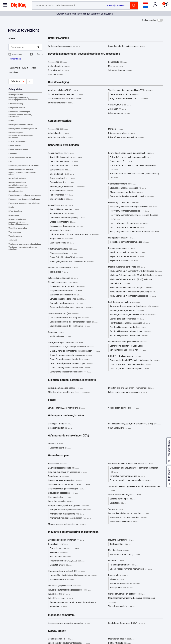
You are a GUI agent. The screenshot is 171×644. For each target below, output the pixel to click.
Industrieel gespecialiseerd (64, 586)
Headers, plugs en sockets (67, 187)
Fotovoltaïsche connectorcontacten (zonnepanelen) (133, 168)
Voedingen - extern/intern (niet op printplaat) (23, 248)
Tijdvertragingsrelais (121, 606)
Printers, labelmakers (122, 133)
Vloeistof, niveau (61, 565)
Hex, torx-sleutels (60, 497)
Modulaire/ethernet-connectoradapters (131, 288)
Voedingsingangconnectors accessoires (72, 262)
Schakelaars (14, 215)
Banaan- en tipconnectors (63, 268)
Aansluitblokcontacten (64, 166)
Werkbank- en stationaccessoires (129, 518)
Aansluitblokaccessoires (66, 157)
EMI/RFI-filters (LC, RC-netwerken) (66, 408)
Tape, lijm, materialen (18, 228)
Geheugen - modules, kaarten (21, 125)
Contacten (56, 332)
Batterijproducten (16, 95)
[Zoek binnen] (23, 47)
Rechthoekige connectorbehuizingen (131, 332)
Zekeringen (117, 109)
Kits (10, 162)
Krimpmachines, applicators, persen (69, 506)
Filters (11, 121)
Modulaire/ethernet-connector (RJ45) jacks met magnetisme (131, 282)
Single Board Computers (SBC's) (126, 623)
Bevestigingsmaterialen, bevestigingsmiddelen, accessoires (23, 99)
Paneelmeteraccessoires (125, 584)
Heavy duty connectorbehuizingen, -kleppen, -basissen (134, 218)
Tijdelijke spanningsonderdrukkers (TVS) (131, 90)
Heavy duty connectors (124, 203)
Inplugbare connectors (122, 238)
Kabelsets (13, 153)
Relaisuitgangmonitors (124, 565)
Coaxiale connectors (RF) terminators (70, 326)
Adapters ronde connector (66, 291)
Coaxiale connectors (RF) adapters (69, 318)
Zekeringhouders (119, 113)
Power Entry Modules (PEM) (66, 257)
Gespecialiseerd (62, 182)
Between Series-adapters (63, 278)
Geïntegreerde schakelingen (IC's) (23, 129)
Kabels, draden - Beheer (18, 149)
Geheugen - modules (61, 424)
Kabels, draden (15, 145)
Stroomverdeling (61, 199)
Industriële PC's (59, 594)
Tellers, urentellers (121, 588)
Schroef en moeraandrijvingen (127, 476)
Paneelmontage (61, 195)
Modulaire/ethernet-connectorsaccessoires (133, 296)
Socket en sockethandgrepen (125, 495)
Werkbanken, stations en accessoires (129, 513)
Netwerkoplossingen (17, 178)
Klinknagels (117, 62)
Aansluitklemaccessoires (64, 210)
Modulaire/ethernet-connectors (126, 267)
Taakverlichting (120, 544)
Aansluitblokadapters (64, 162)
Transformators (15, 236)
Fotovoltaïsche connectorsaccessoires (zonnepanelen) (134, 176)
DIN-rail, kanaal (62, 174)
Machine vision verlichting (125, 555)
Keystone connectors (122, 248)
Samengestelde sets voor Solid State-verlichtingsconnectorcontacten (128, 348)
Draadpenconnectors (63, 222)
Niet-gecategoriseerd (17, 182)
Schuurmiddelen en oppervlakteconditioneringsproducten (134, 489)
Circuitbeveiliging (16, 104)
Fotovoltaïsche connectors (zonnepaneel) (131, 153)
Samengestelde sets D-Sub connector (70, 372)
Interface (55, 444)
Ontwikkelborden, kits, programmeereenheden (18, 186)
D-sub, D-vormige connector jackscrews (71, 355)
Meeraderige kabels (121, 639)
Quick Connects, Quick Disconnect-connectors (74, 235)
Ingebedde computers (18, 141)
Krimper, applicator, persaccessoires (70, 510)
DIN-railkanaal (58, 71)
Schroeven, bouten (120, 71)
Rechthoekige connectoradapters (128, 327)
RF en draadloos (15, 211)
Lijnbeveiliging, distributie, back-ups (24, 166)
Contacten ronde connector (66, 303)
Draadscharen (58, 476)
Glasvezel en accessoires (63, 493)
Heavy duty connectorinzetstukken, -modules (134, 232)
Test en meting (15, 232)
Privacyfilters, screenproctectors (126, 138)
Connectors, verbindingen (19, 112)
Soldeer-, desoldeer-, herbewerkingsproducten (19, 223)
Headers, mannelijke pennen (127, 311)
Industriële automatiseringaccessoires (70, 590)
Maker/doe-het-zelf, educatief (21, 170)
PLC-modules (60, 557)
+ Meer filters (15, 59)
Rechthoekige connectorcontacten (129, 336)
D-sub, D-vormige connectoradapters (70, 359)
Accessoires (57, 62)
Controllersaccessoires (64, 548)
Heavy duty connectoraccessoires (129, 211)
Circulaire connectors (63, 282)
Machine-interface (62, 580)
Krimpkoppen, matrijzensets (67, 514)
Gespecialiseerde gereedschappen (67, 489)
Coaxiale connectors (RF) (63, 314)
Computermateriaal (17, 108)
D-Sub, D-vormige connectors (65, 343)
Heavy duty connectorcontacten (129, 223)
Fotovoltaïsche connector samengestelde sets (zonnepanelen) (131, 160)
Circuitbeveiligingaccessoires (66, 95)
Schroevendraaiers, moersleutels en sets (131, 464)
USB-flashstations (120, 428)
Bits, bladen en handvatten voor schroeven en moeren (134, 470)
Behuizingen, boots (62, 214)
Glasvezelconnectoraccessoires (128, 188)
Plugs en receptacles (63, 253)
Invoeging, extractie (61, 501)
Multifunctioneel (60, 337)
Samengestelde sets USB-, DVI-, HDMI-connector (135, 360)
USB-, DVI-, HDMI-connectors (125, 356)
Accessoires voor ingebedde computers (69, 623)
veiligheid (13, 240)
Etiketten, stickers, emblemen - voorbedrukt (131, 388)
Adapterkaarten (59, 133)
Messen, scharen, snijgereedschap (67, 524)
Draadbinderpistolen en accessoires (68, 472)
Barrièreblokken (61, 170)
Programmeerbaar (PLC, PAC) (67, 561)
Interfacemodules (62, 191)
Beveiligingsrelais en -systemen (66, 540)
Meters (117, 579)
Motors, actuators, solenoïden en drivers (22, 173)
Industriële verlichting (121, 540)
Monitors (116, 129)
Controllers (58, 544)
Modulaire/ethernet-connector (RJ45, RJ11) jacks (136, 271)
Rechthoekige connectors (124, 302)
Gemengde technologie (124, 95)
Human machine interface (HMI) (67, 571)
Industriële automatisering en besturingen (21, 137)
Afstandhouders (59, 66)
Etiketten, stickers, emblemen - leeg (69, 392)
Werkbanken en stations (124, 522)
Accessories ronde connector (67, 287)
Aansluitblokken (61, 153)
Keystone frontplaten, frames (127, 257)
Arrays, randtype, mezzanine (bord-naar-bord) (134, 306)
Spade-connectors (62, 243)
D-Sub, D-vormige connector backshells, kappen (75, 351)
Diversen (55, 75)
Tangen (115, 509)
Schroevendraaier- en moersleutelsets (131, 480)
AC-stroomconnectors (62, 249)
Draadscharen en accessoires (65, 481)
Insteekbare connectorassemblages (129, 242)
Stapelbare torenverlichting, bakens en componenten (132, 601)
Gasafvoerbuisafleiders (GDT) (65, 99)
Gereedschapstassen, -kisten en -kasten (69, 485)
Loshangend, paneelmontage (127, 319)
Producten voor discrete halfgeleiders (24, 199)
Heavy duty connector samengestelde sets (133, 207)
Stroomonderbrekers (62, 103)
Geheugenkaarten (60, 428)
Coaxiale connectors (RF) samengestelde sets (74, 322)
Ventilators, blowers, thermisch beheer (25, 244)
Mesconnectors (61, 230)
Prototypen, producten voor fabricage (24, 203)
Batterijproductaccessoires (64, 46)
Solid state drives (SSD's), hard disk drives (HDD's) (134, 424)
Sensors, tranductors (17, 219)
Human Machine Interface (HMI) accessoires (73, 575)
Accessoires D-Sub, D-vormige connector (72, 347)
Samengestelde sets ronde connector (72, 307)
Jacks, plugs (59, 272)
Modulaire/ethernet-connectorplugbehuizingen (134, 292)
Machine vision (118, 550)
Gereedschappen (16, 133)
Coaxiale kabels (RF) (61, 639)
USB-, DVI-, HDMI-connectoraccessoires (131, 365)
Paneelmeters (118, 575)
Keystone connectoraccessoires (127, 252)
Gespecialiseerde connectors (66, 226)
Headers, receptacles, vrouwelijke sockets (133, 315)
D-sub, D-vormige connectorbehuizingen (72, 364)
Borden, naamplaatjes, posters (66, 388)
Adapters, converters (61, 138)
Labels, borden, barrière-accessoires (127, 392)
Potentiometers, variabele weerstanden (25, 195)
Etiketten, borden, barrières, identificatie (20, 116)
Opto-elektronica (16, 191)
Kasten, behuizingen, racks (20, 157)
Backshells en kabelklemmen (66, 295)
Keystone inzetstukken (124, 261)
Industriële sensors (60, 598)
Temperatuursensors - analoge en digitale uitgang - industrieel (73, 605)
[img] (19, 6)
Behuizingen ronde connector (68, 299)
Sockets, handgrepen (123, 499)
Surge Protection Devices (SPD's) (129, 99)
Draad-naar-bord (62, 178)
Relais (11, 207)
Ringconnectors (61, 239)
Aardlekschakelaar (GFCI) (63, 90)
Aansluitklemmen (60, 205)
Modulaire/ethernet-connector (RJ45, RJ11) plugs (136, 275)
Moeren (115, 66)
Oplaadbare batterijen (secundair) (127, 46)
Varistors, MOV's (119, 105)
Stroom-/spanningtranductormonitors (131, 569)
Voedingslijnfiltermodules (124, 408)
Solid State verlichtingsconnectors (127, 342)
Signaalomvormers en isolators (127, 594)
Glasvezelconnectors (122, 184)
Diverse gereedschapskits (63, 468)
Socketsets (118, 503)
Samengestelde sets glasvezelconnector (132, 197)
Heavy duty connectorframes (127, 228)
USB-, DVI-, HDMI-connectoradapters (129, 369)
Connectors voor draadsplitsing (67, 218)
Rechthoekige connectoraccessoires (130, 323)
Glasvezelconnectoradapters (127, 192)
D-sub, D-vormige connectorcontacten (71, 368)
